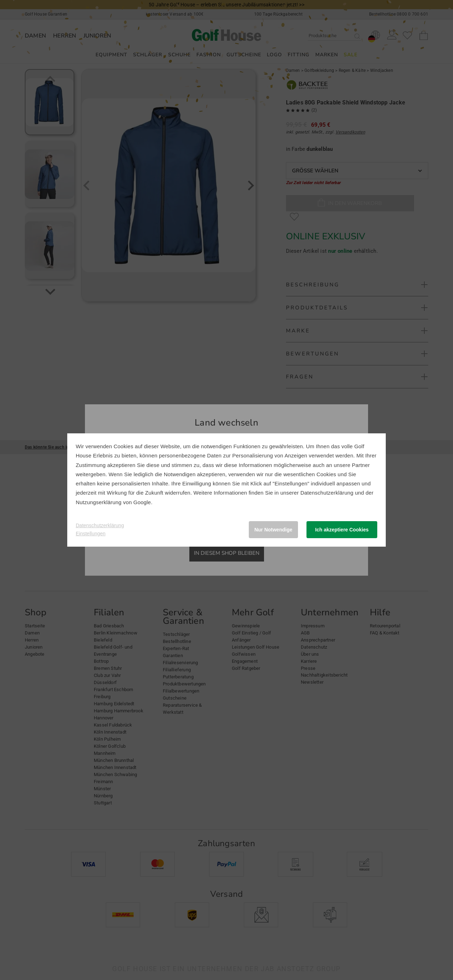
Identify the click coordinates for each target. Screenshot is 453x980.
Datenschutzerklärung (327, 493)
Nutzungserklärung (99, 502)
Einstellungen (91, 534)
